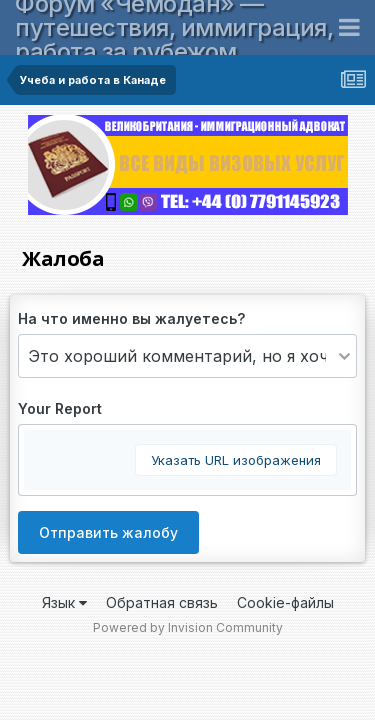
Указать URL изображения (236, 460)
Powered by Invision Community (188, 627)
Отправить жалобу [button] (108, 532)
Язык (64, 602)
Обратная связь (162, 602)
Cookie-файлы (285, 602)
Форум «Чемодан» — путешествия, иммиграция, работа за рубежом (174, 27)
